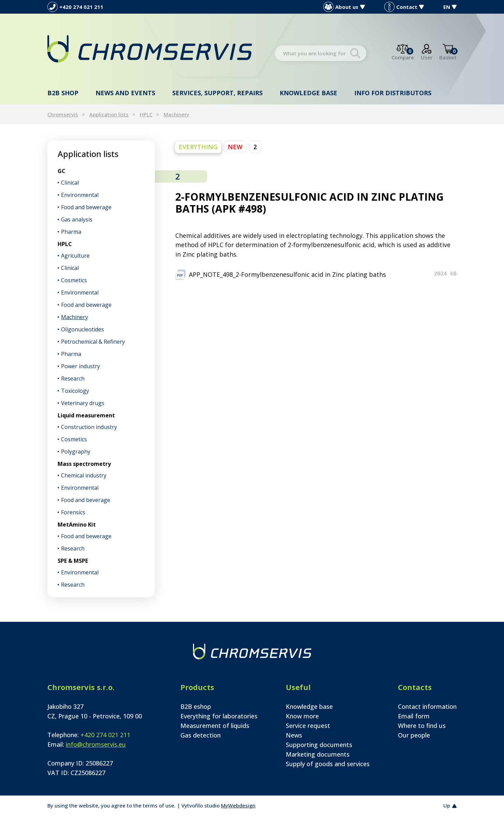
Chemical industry (84, 475)
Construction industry (89, 427)
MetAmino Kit (77, 525)
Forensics (73, 512)
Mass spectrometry (84, 464)
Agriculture (75, 256)
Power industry (80, 366)
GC (62, 171)
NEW (235, 147)
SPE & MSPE (73, 561)
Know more (302, 716)
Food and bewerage (86, 207)
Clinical (70, 183)
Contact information (427, 706)
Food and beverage (86, 500)
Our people (414, 735)
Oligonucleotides (83, 329)
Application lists (109, 114)
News (294, 735)
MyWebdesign (238, 805)
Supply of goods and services (328, 764)
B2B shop (63, 93)
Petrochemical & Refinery (93, 342)
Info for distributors (393, 93)
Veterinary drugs (83, 403)
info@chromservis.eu (96, 744)
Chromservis (63, 114)
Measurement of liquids (215, 726)
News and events (125, 93)
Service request (308, 726)
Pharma (71, 232)
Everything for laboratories (219, 716)
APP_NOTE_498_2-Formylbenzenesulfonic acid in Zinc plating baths (287, 274)
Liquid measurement (86, 415)
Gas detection (201, 735)
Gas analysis (77, 219)
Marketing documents (318, 754)
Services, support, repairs (217, 93)
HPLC (146, 114)
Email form (414, 716)
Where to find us (422, 726)
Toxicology (75, 391)
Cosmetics (74, 280)
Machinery (176, 114)
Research (73, 378)
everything (198, 147)
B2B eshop (196, 706)
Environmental (80, 195)
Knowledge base (308, 93)
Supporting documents (319, 745)
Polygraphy (76, 452)
